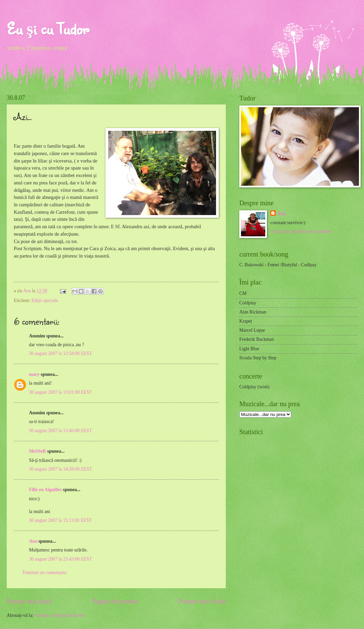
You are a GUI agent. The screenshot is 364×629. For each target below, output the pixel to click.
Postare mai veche (202, 601)
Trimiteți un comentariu (44, 573)
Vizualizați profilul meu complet (301, 231)
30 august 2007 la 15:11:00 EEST (60, 520)
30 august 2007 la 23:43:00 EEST (60, 559)
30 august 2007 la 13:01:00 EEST (60, 392)
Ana (28, 291)
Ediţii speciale (45, 301)
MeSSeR (38, 451)
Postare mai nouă (29, 601)
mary (34, 374)
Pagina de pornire (115, 601)
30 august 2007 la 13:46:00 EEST (60, 431)
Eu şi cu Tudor (48, 28)
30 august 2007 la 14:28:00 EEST (60, 469)
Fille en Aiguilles (45, 490)
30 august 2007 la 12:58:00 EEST (60, 353)
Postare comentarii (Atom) (59, 615)
